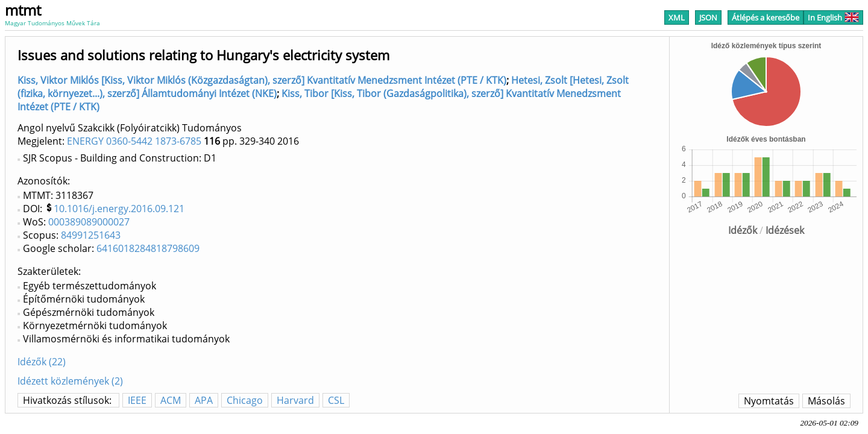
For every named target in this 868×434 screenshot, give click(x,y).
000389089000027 (89, 222)
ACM (171, 400)
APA (204, 400)
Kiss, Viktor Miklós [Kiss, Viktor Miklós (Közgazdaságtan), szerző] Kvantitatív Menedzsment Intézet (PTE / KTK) (262, 80)
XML (677, 17)
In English (833, 17)
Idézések (785, 230)
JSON (708, 17)
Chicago (245, 400)
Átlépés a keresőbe (766, 17)
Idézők (743, 230)
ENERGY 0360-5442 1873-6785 (134, 141)
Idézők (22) (42, 362)
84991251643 (91, 235)
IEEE (137, 400)
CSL (336, 400)
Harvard (295, 400)
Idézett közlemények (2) (70, 381)
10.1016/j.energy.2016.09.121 (119, 209)
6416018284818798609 (148, 248)
